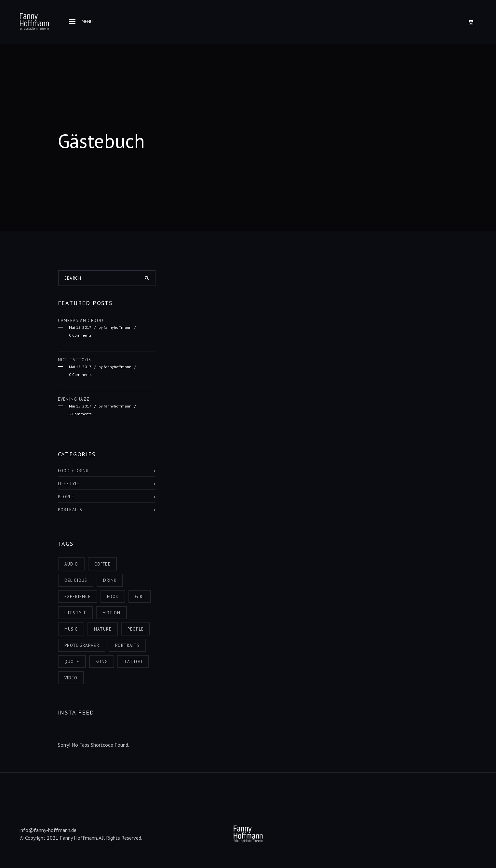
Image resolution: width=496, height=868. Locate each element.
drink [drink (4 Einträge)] (110, 580)
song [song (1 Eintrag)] (102, 662)
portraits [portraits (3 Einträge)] (127, 645)
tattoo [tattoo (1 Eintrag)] (133, 662)
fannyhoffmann (118, 327)
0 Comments (80, 335)
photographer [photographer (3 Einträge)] (82, 645)
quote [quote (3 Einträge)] (72, 662)
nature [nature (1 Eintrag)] (103, 629)
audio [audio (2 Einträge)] (71, 564)
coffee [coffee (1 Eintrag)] (102, 564)
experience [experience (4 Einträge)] (78, 597)
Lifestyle (69, 484)
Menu (81, 22)
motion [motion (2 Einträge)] (111, 613)
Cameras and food (81, 320)
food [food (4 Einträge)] (113, 597)
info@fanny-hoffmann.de (48, 830)
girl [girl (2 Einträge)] (140, 597)
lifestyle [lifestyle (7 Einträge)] (76, 613)
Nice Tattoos (75, 360)
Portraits (70, 510)
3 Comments (80, 414)
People (66, 497)
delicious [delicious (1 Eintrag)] (76, 580)
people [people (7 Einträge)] (136, 629)
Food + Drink (74, 471)
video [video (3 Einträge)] (71, 678)
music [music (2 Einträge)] (71, 629)
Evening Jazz (74, 399)
